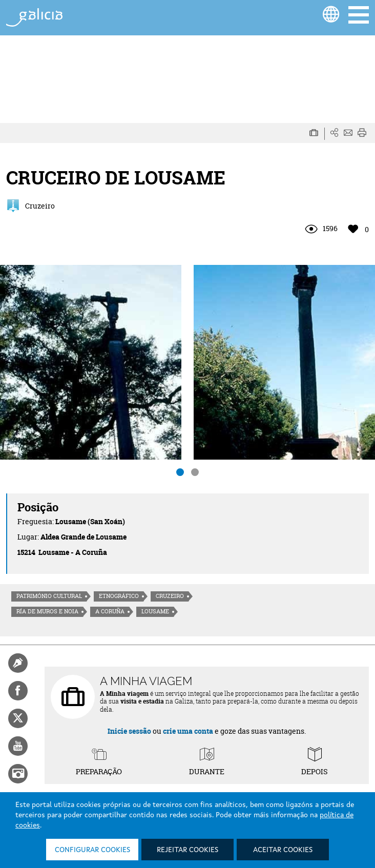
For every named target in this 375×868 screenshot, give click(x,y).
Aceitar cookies (283, 850)
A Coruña (110, 611)
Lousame (155, 611)
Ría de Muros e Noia (47, 611)
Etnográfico (119, 596)
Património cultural (49, 596)
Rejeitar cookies (187, 850)
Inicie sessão (129, 731)
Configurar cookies (92, 850)
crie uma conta (188, 731)
